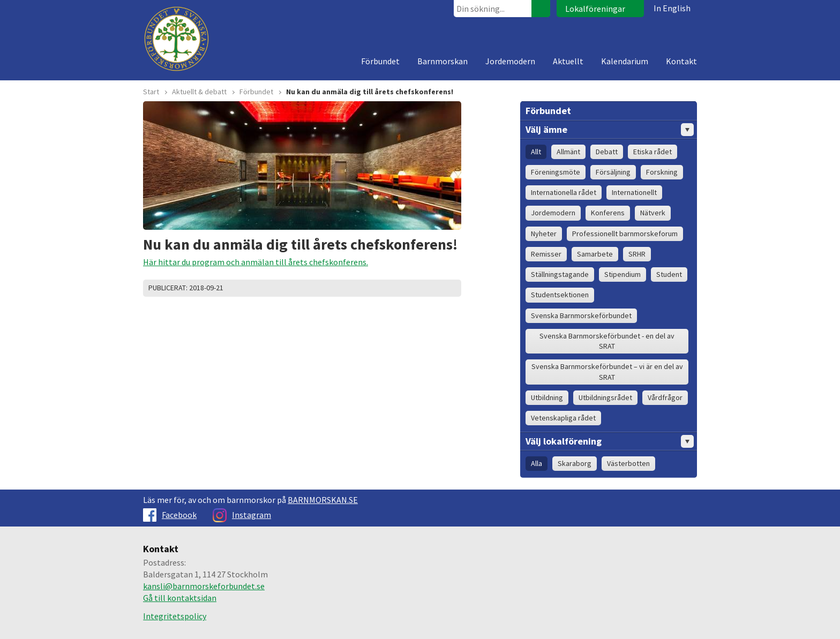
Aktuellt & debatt (199, 92)
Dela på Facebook (437, 288)
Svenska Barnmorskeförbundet (581, 315)
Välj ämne (610, 130)
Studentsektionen (560, 295)
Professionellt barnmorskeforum (625, 234)
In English (672, 8)
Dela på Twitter (424, 288)
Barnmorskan (442, 61)
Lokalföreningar (595, 9)
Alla (537, 463)
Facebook (170, 515)
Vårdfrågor (665, 397)
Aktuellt (568, 61)
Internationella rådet (564, 192)
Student (669, 274)
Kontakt (681, 61)
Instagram (242, 515)
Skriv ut (410, 288)
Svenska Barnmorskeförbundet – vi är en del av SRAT (607, 371)
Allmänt (568, 152)
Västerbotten (628, 463)
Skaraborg (575, 463)
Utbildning (547, 397)
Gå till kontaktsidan (180, 598)
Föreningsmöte (556, 172)
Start (151, 92)
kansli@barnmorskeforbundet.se (204, 586)
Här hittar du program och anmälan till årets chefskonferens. (256, 262)
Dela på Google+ (451, 288)
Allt (536, 152)
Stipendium (622, 274)
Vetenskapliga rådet (563, 418)
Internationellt (634, 192)
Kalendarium (625, 61)
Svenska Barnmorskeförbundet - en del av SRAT (607, 341)
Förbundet (380, 61)
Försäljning (613, 172)
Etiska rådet (652, 152)
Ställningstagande (560, 274)
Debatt (607, 152)
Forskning (662, 172)
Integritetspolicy (175, 616)
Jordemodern (510, 61)
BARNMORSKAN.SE (323, 500)
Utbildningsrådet (605, 397)
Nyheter (544, 234)
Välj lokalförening (610, 441)
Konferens (608, 213)
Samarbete (595, 254)
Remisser (546, 254)
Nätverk (653, 213)
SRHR (637, 254)
